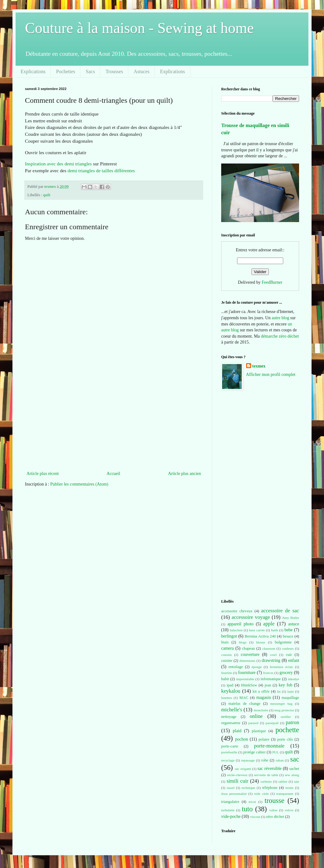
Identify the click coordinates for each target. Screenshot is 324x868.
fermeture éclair (281, 667)
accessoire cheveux (237, 611)
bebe (288, 630)
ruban (280, 760)
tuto (247, 809)
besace (288, 636)
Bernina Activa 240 (260, 636)
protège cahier (255, 752)
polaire (264, 739)
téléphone (270, 788)
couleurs (288, 648)
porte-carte (230, 746)
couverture (250, 655)
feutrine (227, 673)
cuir (289, 655)
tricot (252, 802)
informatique (271, 679)
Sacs (90, 71)
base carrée (257, 630)
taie (297, 781)
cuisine (227, 661)
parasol (253, 723)
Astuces (142, 71)
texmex (259, 366)
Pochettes (66, 71)
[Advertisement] (114, 423)
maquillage (290, 698)
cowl (273, 655)
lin (279, 691)
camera (227, 648)
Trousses (114, 71)
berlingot (229, 636)
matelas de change (244, 704)
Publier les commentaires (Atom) (79, 484)
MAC (244, 698)
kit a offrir (261, 691)
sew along (292, 775)
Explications (33, 71)
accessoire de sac (280, 611)
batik (274, 630)
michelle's (232, 710)
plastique (259, 731)
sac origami (243, 769)
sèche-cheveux (237, 775)
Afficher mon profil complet (271, 375)
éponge (257, 667)
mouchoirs (261, 710)
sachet (294, 769)
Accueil (113, 474)
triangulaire (230, 802)
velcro (289, 810)
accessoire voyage (251, 617)
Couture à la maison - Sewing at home (139, 28)
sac (295, 759)
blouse (261, 642)
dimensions (248, 661)
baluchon (236, 630)
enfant (294, 660)
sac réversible (269, 768)
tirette (289, 788)
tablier (283, 781)
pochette (287, 730)
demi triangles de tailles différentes (101, 171)
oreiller (286, 717)
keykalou (231, 691)
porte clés (285, 739)
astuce (294, 624)
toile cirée (262, 794)
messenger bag (281, 704)
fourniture (247, 673)
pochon (242, 739)
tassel (231, 788)
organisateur (231, 723)
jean (268, 685)
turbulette (228, 810)
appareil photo (241, 624)
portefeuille (229, 752)
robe (265, 760)
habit (225, 679)
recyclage (228, 760)
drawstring (271, 660)
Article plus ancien (184, 474)
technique (249, 788)
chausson (269, 648)
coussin (226, 655)
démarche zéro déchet (280, 336)
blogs (243, 642)
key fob (286, 685)
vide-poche (231, 816)
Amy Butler (291, 618)
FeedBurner (272, 282)
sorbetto (266, 781)
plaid (237, 731)
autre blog (280, 318)
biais (225, 642)
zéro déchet (275, 817)
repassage (248, 760)
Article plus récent (43, 474)
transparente (285, 794)
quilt (47, 195)
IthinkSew (249, 685)
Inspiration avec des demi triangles (58, 164)
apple (269, 624)
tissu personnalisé (234, 794)
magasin (264, 697)
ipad (230, 685)
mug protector (284, 710)
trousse (274, 801)
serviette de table (266, 775)
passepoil (272, 723)
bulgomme (283, 642)
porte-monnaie (269, 746)
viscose (255, 817)
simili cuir (237, 781)
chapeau (248, 648)
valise (273, 810)
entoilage (236, 667)
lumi (291, 691)
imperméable (245, 679)
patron (292, 722)
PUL (276, 752)
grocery (286, 673)
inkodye (293, 679)
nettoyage (229, 717)
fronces (268, 673)
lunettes (227, 698)
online (256, 716)
